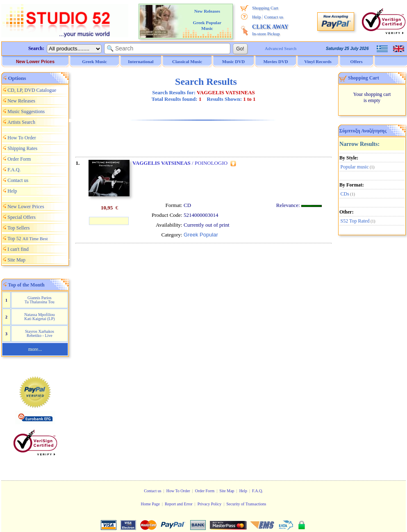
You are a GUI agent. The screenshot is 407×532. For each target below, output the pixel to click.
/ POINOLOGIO (180, 163)
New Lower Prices (35, 61)
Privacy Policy (210, 504)
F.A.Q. (14, 170)
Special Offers (22, 217)
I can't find (18, 249)
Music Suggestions (26, 111)
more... (35, 349)
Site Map (16, 260)
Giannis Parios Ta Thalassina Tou (40, 300)
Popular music (355, 167)
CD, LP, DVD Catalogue (32, 90)
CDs (345, 194)
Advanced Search (281, 48)
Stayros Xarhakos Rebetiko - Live (40, 333)
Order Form (19, 159)
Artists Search (21, 122)
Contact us (274, 17)
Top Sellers (18, 228)
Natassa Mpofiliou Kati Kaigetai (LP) (39, 317)
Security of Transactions (246, 504)
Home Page (150, 504)
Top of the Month (26, 285)
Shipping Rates (22, 148)
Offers (357, 61)
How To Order (22, 138)
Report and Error (179, 504)
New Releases (21, 101)
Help (256, 17)
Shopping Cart (265, 8)
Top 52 (27, 239)
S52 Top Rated (355, 221)
